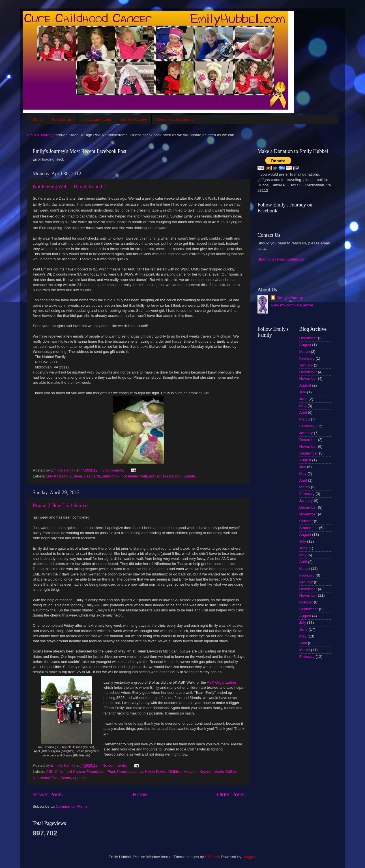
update (189, 476)
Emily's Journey (40, 135)
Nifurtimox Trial (46, 778)
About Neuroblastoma (175, 119)
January (306, 365)
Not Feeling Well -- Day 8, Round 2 (69, 187)
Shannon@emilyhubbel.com (281, 259)
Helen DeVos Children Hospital (171, 772)
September (309, 453)
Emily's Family (290, 298)
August (305, 345)
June (303, 399)
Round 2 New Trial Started (60, 506)
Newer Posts (48, 795)
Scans (66, 778)
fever (78, 476)
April (303, 412)
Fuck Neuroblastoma (125, 772)
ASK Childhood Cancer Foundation (76, 772)
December (308, 338)
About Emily (62, 119)
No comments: (115, 765)
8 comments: (114, 470)
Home (37, 119)
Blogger (249, 857)
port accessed (161, 476)
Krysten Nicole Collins (218, 772)
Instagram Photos (97, 119)
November (308, 378)
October (306, 521)
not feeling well (134, 476)
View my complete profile (292, 305)
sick (178, 476)
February (307, 358)
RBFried (212, 857)
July (303, 392)
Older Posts (231, 795)
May (303, 406)
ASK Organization (221, 682)
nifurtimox (111, 476)
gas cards (93, 476)
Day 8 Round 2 (59, 476)
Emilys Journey (134, 119)
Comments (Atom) (72, 806)
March (305, 352)
